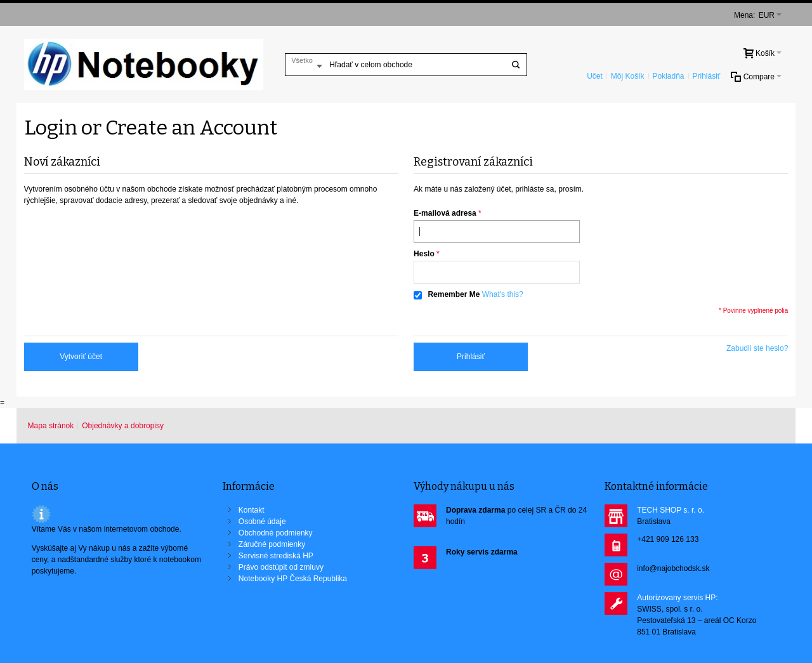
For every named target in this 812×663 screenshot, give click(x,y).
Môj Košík (628, 76)
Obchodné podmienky (276, 533)
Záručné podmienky (272, 544)
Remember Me (454, 294)
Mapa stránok (51, 426)
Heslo (424, 254)
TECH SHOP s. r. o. (671, 510)
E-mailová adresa (445, 213)
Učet (595, 76)
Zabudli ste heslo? (757, 348)
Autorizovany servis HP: (677, 598)
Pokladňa (668, 76)
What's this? (503, 294)
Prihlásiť (707, 76)
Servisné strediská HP (276, 556)
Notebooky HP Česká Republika (293, 579)
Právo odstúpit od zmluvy (281, 567)
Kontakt (252, 510)
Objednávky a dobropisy (123, 426)
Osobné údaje (262, 522)
